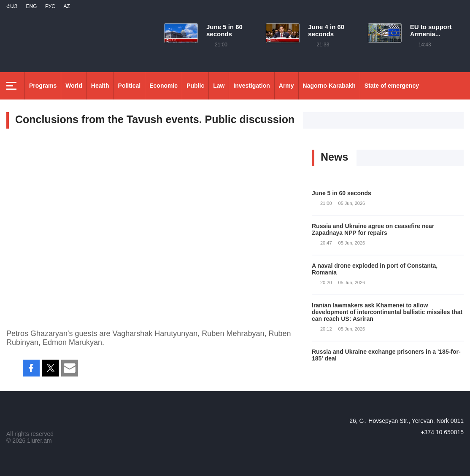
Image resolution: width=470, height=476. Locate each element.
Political (130, 86)
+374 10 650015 (442, 432)
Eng (31, 6)
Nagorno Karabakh (329, 86)
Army (286, 86)
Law (219, 86)
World (74, 86)
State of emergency (392, 86)
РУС (50, 6)
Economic (163, 86)
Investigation (251, 86)
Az (66, 6)
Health (100, 86)
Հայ (12, 6)
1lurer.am (39, 441)
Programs (43, 86)
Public (195, 86)
